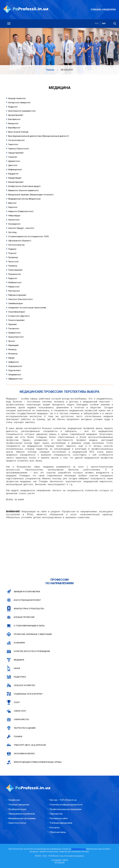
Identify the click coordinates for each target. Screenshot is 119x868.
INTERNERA (59, 863)
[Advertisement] (59, 544)
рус (97, 24)
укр (104, 24)
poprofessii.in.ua (78, 849)
